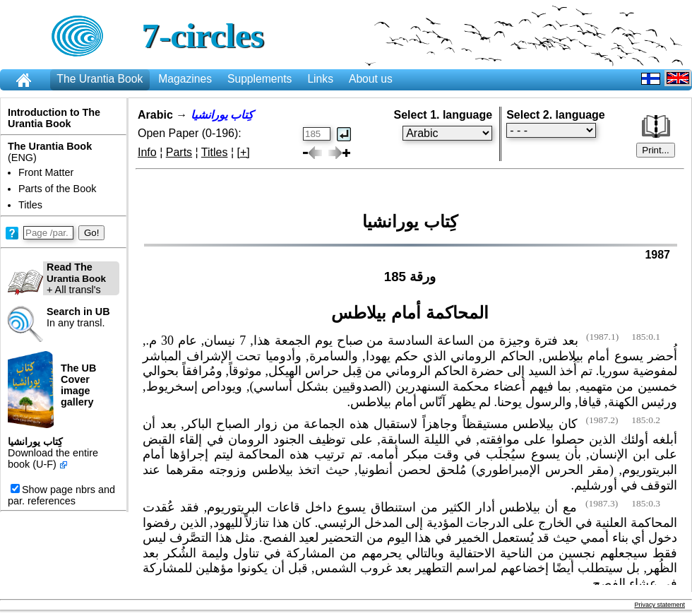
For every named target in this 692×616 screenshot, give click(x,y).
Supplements (259, 79)
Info (147, 152)
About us (371, 79)
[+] (244, 152)
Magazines (185, 79)
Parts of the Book (57, 189)
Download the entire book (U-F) (53, 458)
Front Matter (46, 172)
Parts (179, 152)
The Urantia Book (100, 79)
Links (320, 79)
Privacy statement (660, 605)
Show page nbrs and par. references (61, 495)
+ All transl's (57, 278)
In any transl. (78, 317)
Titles (30, 205)
